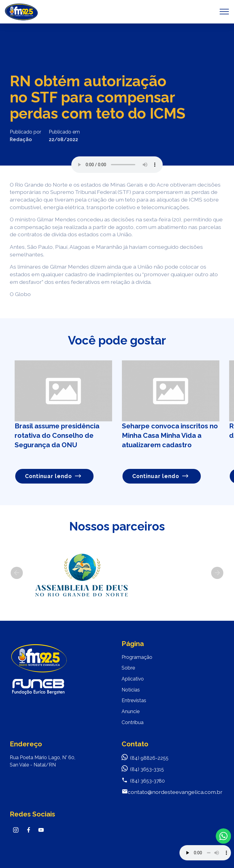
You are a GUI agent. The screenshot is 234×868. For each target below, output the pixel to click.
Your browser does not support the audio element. (205, 853)
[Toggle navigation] (224, 12)
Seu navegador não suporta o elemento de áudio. (117, 165)
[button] (17, 573)
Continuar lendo (53, 476)
